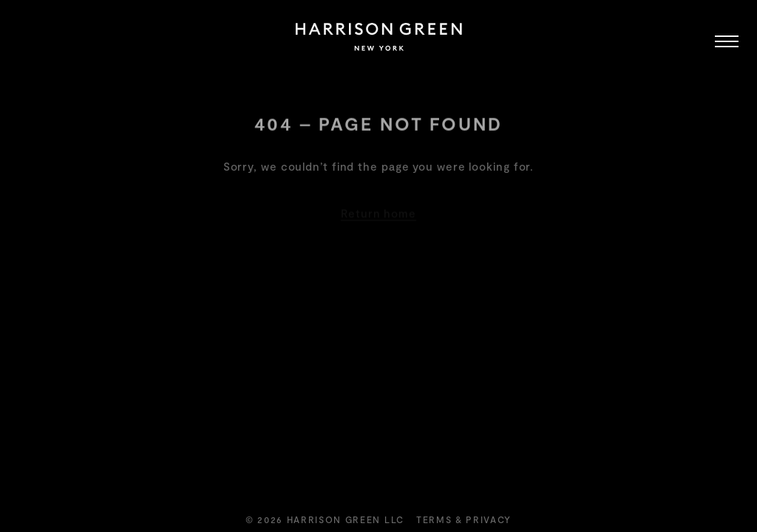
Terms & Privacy (464, 519)
